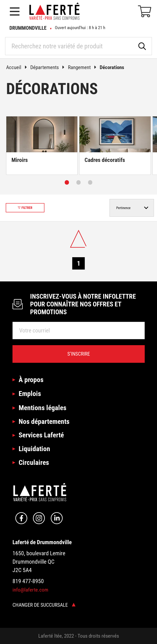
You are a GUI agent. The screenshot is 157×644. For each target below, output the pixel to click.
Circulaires (34, 462)
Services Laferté (41, 435)
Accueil (18, 67)
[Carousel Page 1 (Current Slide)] (67, 182)
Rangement (84, 67)
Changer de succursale (44, 605)
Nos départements (44, 421)
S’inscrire (79, 354)
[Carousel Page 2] (78, 182)
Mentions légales (42, 408)
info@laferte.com (30, 590)
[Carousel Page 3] (90, 182)
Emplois (30, 394)
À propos (31, 380)
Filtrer (25, 208)
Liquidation (34, 449)
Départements (49, 67)
